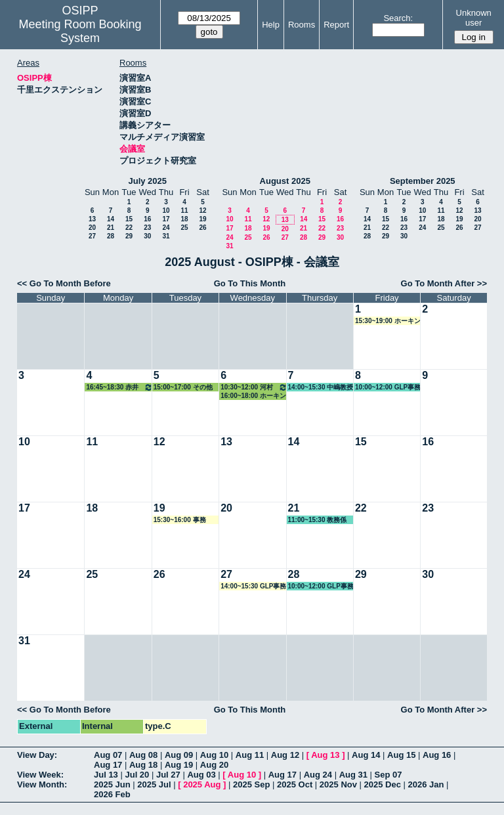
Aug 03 (201, 775)
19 (202, 219)
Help (271, 25)
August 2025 (285, 181)
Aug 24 (318, 775)
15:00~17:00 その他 (183, 387)
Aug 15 (401, 755)
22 (129, 228)
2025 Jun (112, 784)
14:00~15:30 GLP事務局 (253, 586)
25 (184, 228)
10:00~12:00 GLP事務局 (388, 387)
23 (147, 228)
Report (336, 25)
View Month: (42, 784)
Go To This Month (250, 283)
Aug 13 (325, 755)
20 (92, 228)
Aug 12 (285, 755)
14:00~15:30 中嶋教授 (321, 387)
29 (129, 236)
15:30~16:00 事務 (180, 520)
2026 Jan (426, 784)
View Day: (37, 755)
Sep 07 (388, 775)
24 (166, 228)
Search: (398, 18)
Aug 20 (214, 765)
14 (111, 219)
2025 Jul (154, 784)
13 (92, 219)
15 (129, 219)
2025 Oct (295, 784)
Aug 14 (366, 755)
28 (111, 236)
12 (202, 210)
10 (166, 210)
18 (184, 219)
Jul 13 (106, 775)
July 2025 (147, 181)
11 (184, 210)
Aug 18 (143, 765)
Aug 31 (353, 775)
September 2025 (423, 181)
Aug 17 (108, 765)
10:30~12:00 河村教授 (254, 387)
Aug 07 (108, 755)
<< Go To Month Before (64, 283)
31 (166, 236)
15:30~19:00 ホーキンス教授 (388, 321)
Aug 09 (179, 755)
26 (202, 228)
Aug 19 (179, 765)
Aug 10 (214, 755)
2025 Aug (202, 784)
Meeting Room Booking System (80, 31)
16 (147, 219)
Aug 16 (437, 755)
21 (111, 228)
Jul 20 (137, 775)
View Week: (40, 775)
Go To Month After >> (444, 283)
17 (166, 219)
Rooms (302, 25)
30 (147, 236)
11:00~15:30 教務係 (318, 520)
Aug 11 (250, 755)
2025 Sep (251, 784)
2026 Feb (112, 794)
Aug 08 (143, 755)
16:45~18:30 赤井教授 (119, 387)
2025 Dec (383, 784)
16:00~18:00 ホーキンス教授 (253, 396)
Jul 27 (168, 775)
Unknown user (474, 18)
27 (92, 236)
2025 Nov (338, 784)
